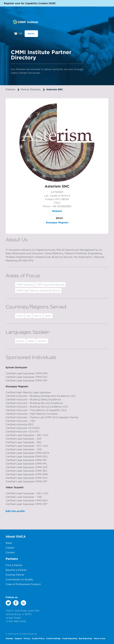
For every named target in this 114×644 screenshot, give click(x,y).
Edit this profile (15, 511)
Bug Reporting (85, 638)
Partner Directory (31, 89)
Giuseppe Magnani (57, 222)
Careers (10, 548)
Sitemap (9, 638)
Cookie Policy (38, 638)
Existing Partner (15, 575)
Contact (10, 552)
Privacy (27, 638)
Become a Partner (16, 570)
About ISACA (16, 536)
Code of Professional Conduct (23, 584)
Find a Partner (14, 565)
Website (57, 211)
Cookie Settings (53, 638)
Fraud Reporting (70, 638)
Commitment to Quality (19, 579)
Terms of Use (99, 638)
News (9, 543)
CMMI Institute (25, 22)
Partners (10, 89)
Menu (31, 34)
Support (18, 638)
